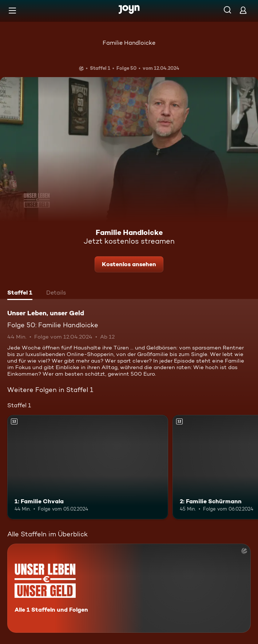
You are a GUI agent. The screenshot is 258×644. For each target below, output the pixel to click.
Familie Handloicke (129, 43)
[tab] (20, 293)
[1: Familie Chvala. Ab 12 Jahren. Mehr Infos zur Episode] (88, 467)
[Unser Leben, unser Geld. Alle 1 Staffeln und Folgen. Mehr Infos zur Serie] (129, 588)
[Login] (243, 10)
